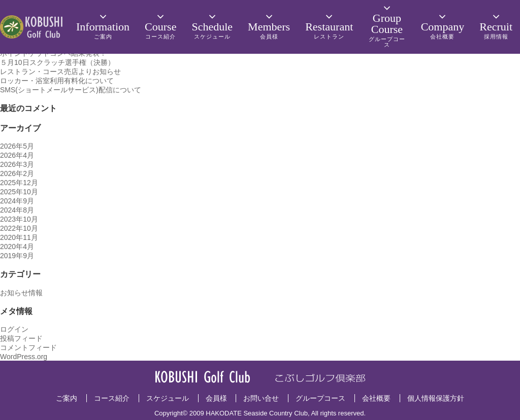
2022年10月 (19, 228)
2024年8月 (17, 210)
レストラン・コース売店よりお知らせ (60, 72)
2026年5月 (17, 146)
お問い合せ (261, 398)
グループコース (320, 398)
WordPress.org (24, 357)
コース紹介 (112, 398)
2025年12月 (19, 183)
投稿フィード (21, 338)
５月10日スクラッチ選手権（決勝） (57, 62)
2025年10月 (19, 192)
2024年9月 (17, 201)
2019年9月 (17, 256)
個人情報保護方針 (436, 398)
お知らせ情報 (21, 293)
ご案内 (67, 398)
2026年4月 (17, 155)
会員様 (216, 398)
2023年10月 (19, 219)
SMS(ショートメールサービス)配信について (71, 90)
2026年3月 (17, 164)
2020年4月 (17, 247)
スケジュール (168, 398)
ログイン (14, 329)
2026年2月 (17, 173)
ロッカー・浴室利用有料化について (57, 81)
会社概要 (376, 398)
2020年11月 (19, 237)
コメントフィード (28, 347)
